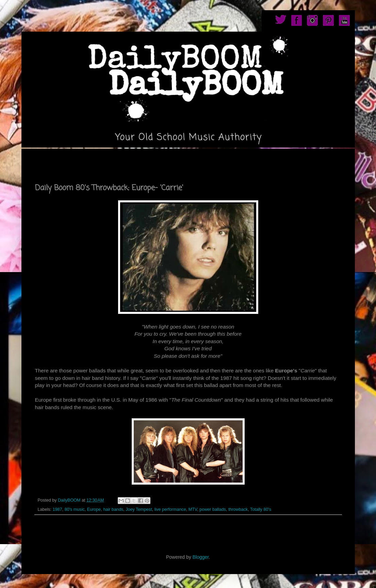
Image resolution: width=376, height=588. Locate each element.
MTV (193, 509)
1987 (58, 509)
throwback (238, 509)
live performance (170, 509)
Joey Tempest (139, 509)
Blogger (201, 557)
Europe (94, 509)
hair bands (113, 509)
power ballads (213, 509)
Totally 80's (261, 509)
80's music (75, 509)
